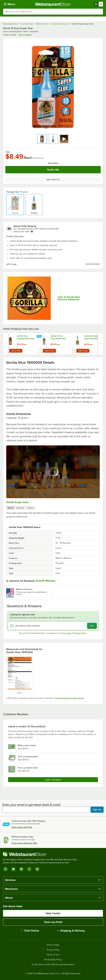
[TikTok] (29, 869)
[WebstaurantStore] (41, 854)
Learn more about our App (24, 843)
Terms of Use (66, 633)
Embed (30, 508)
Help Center (53, 913)
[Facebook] (21, 869)
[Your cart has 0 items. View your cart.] (98, 4)
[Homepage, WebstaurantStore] (53, 4)
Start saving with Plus (22, 827)
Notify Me (53, 170)
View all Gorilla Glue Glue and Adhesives (69, 298)
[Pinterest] (37, 869)
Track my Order (53, 922)
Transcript (20, 508)
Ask (92, 626)
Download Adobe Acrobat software (69, 698)
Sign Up (97, 810)
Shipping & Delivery (71, 931)
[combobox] (53, 12)
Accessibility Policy (53, 960)
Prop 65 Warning (45, 581)
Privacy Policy (81, 633)
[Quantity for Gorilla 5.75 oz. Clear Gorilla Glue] (41, 351)
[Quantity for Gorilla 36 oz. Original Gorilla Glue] (7, 351)
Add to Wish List (53, 180)
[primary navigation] (10, 4)
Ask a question (25, 35)
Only (8, 152)
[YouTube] (13, 869)
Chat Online (30, 931)
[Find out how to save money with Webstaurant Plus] (6, 337)
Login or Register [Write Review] (53, 780)
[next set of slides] (100, 344)
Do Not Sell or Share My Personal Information (53, 965)
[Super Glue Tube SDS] (20, 675)
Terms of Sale (53, 945)
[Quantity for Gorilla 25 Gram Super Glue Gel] (74, 351)
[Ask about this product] (53, 626)
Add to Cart (16, 351)
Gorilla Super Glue (17, 502)
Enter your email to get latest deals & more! (31, 805)
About (10, 508)
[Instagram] (5, 869)
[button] (42, 139)
